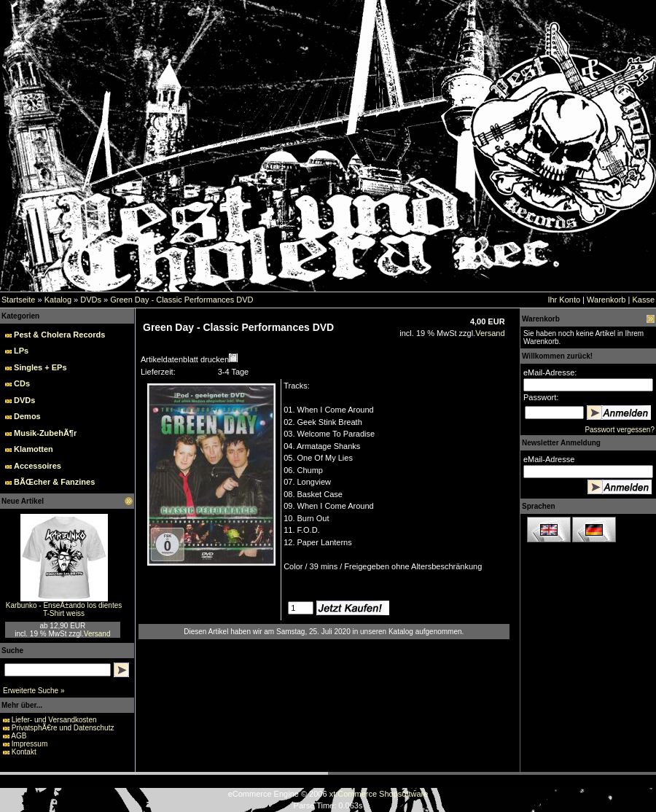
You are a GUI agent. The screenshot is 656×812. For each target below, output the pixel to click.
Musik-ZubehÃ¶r (45, 433)
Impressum (30, 744)
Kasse (643, 300)
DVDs (91, 300)
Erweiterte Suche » (34, 691)
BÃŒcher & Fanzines (54, 482)
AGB (19, 736)
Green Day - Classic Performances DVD (181, 300)
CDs (22, 383)
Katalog (58, 300)
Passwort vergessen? (620, 430)
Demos (27, 416)
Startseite (18, 300)
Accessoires (38, 466)
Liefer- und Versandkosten (54, 720)
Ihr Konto (564, 300)
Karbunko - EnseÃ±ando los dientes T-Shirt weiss (64, 609)
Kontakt (24, 752)
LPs (21, 351)
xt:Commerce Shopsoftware (379, 794)
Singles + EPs (40, 367)
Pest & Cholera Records (59, 335)
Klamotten (34, 449)
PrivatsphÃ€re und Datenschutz (63, 728)
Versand (97, 634)
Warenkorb (606, 300)
